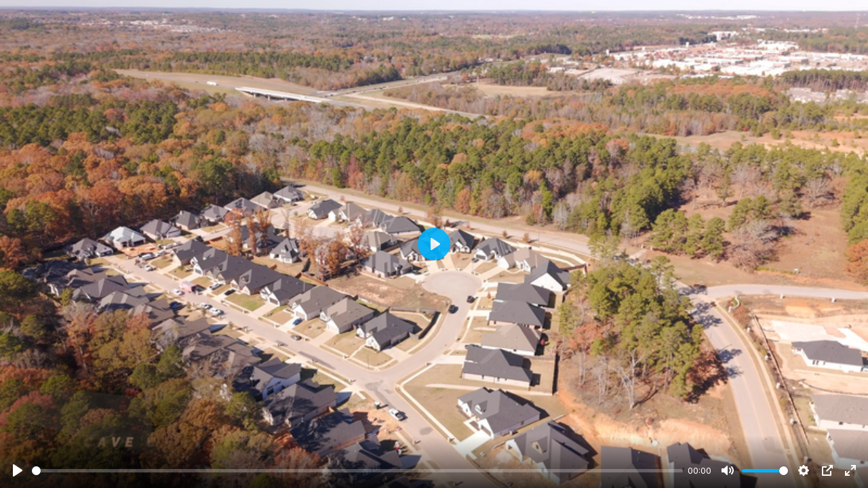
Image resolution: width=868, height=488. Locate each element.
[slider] (357, 471)
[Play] (18, 470)
